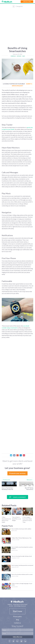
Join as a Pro (27, 2)
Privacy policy (17, 616)
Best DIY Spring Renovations (29, 489)
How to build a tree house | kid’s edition (21, 529)
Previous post (6, 480)
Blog (17, 620)
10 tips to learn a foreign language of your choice (22, 584)
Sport (24, 56)
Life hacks (19, 56)
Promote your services (17, 473)
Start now (17, 611)
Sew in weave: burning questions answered (22, 565)
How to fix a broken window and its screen (22, 574)
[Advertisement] (17, 28)
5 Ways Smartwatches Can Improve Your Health (6, 520)
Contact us (17, 623)
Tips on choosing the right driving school (22, 556)
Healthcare (13, 56)
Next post (30, 480)
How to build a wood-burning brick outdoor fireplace (22, 548)
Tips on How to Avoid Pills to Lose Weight (16, 519)
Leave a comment (17, 497)
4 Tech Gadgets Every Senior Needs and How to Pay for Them (27, 520)
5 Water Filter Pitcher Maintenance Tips (21, 538)
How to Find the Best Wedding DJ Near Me (7, 489)
